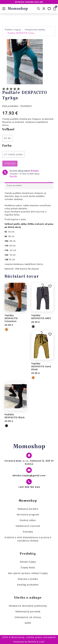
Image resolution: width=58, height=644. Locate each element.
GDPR (28, 623)
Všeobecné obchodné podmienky (28, 606)
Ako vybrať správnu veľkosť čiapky (28, 573)
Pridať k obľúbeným (23, 286)
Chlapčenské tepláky (35, 30)
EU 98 (7, 138)
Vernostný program (28, 515)
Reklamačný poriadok (28, 611)
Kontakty (28, 532)
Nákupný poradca (28, 509)
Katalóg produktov (28, 585)
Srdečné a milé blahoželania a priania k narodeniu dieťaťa (28, 539)
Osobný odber (28, 520)
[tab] (29, 186)
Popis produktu (14, 186)
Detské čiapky (28, 562)
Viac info (13, 176)
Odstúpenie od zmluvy (28, 617)
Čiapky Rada (28, 567)
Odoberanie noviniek (28, 526)
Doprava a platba (28, 579)
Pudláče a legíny (13, 30)
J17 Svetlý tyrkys (13, 154)
